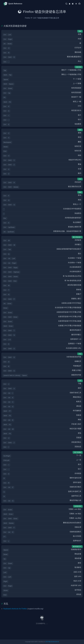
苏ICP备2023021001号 (52, 642)
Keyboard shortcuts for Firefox (15, 609)
